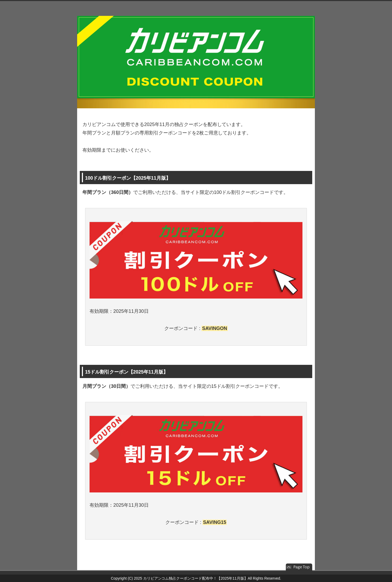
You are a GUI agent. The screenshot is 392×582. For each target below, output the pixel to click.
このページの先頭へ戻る (299, 567)
